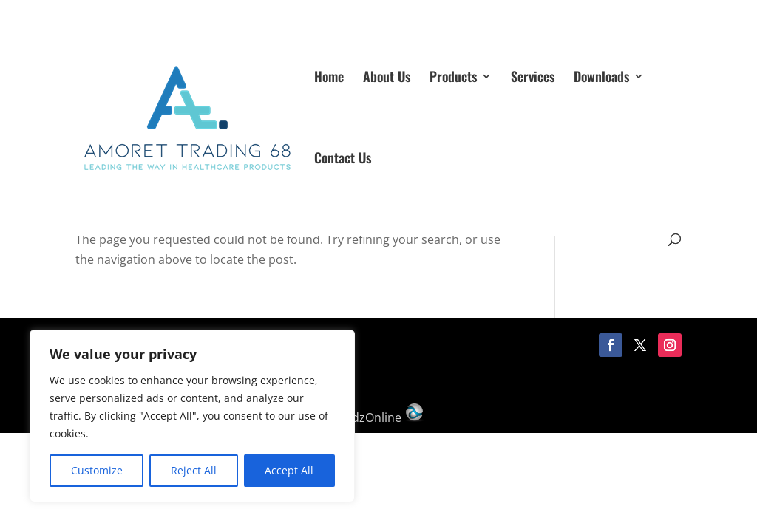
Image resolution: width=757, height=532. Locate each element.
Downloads (601, 78)
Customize (97, 470)
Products (453, 78)
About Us (387, 78)
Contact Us (343, 160)
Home (329, 78)
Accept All (289, 470)
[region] (192, 416)
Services (533, 78)
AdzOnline (385, 417)
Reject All (194, 470)
